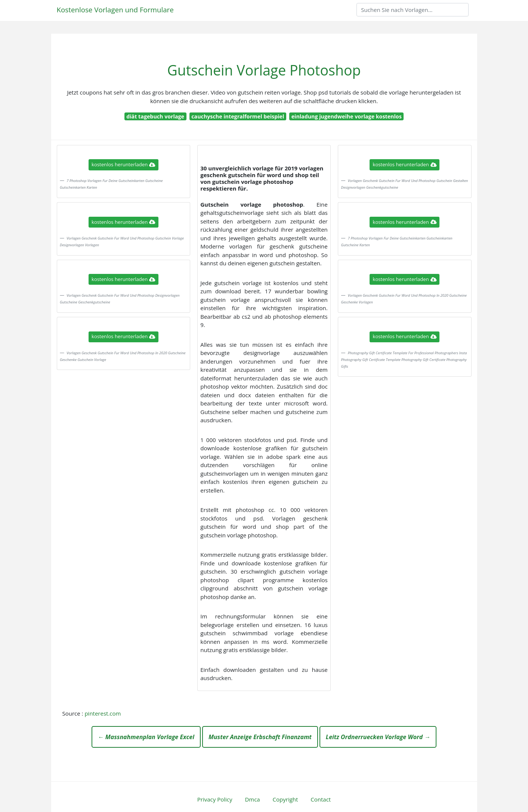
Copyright (285, 799)
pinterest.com (103, 713)
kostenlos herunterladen (123, 164)
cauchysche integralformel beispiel (238, 116)
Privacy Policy (215, 799)
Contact (321, 799)
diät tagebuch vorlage (155, 116)
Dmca (252, 799)
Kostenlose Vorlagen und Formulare (115, 10)
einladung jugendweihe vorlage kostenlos (347, 116)
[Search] (413, 10)
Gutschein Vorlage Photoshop (264, 70)
